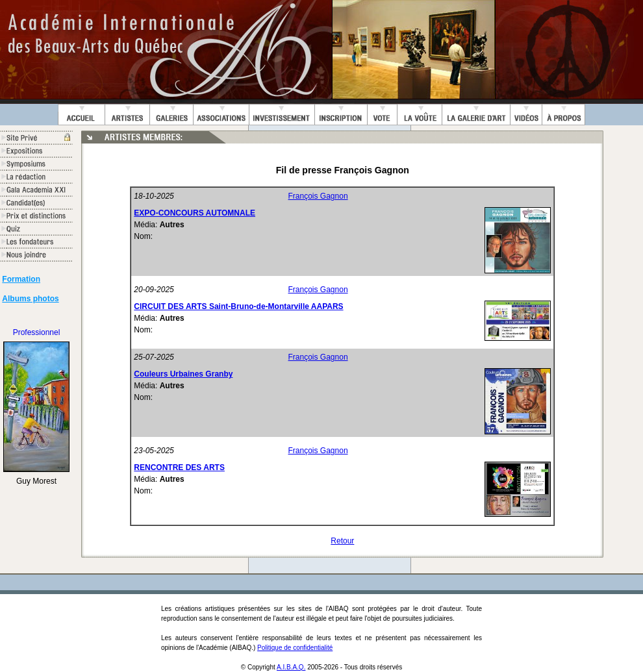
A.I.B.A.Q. (291, 667)
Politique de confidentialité (295, 648)
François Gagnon (318, 196)
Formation (21, 279)
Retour (342, 541)
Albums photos (30, 299)
